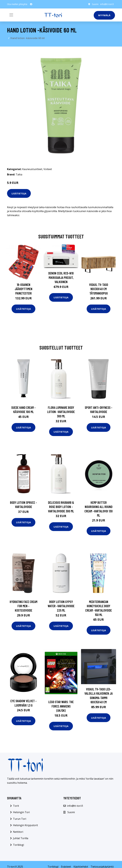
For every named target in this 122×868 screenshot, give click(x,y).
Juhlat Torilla (21, 838)
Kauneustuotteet (32, 169)
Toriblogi (18, 845)
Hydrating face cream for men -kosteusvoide (24, 606)
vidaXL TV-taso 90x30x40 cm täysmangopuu (99, 289)
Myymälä (104, 15)
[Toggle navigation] (11, 15)
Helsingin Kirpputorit (25, 825)
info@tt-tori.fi (107, 4)
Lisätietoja (19, 193)
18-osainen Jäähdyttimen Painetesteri (24, 289)
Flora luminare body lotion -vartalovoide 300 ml (61, 412)
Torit (16, 806)
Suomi (95, 4)
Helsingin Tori (21, 812)
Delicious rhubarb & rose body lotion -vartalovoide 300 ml (61, 507)
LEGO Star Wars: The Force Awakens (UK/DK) (61, 706)
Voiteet (48, 169)
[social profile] (31, 4)
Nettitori (18, 832)
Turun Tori (20, 819)
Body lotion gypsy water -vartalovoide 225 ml (61, 606)
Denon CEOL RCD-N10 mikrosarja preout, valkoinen (61, 277)
